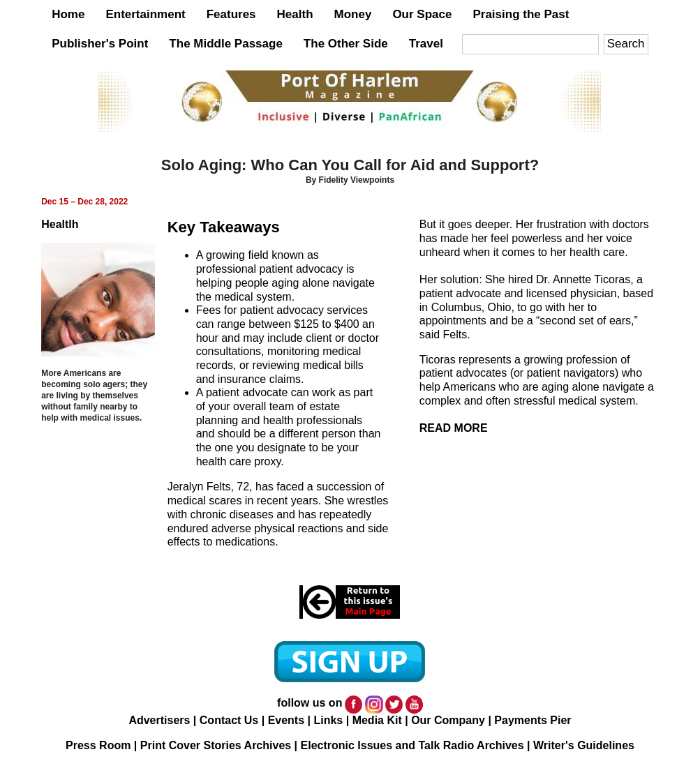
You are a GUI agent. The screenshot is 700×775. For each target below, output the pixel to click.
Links (328, 720)
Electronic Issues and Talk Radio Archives (412, 745)
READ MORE (454, 428)
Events (286, 720)
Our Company (448, 720)
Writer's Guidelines (584, 745)
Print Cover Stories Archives (216, 745)
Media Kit (377, 720)
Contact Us (229, 720)
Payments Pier (533, 720)
